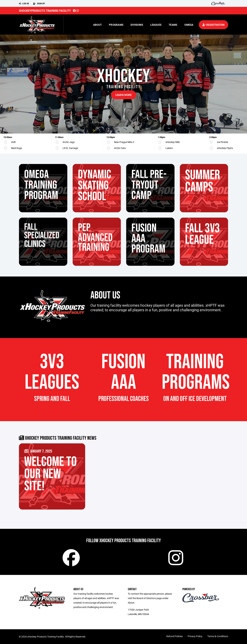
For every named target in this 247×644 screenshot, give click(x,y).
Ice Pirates (223, 142)
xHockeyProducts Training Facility (45, 11)
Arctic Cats (120, 148)
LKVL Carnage (70, 148)
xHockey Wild (173, 142)
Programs (116, 25)
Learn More (124, 95)
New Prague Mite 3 (124, 142)
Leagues (156, 25)
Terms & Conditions (218, 636)
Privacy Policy (195, 636)
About (97, 25)
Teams (173, 25)
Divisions (137, 25)
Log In (24, 4)
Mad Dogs (17, 148)
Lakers (169, 148)
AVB (13, 142)
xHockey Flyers (225, 148)
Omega (189, 25)
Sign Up (39, 4)
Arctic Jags (69, 142)
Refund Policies (175, 636)
